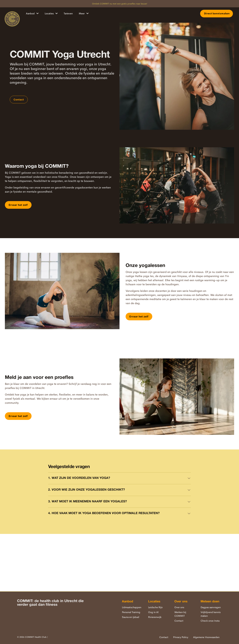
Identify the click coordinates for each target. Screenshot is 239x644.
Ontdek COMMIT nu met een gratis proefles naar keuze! (120, 4)
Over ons (179, 607)
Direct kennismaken (217, 13)
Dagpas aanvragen (211, 607)
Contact (19, 100)
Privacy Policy (181, 637)
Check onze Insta (210, 621)
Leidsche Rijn (155, 607)
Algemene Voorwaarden (206, 637)
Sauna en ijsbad (131, 617)
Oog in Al (153, 612)
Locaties (51, 13)
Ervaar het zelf (18, 205)
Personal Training (131, 612)
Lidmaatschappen (132, 607)
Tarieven (68, 13)
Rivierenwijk (155, 617)
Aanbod (32, 13)
